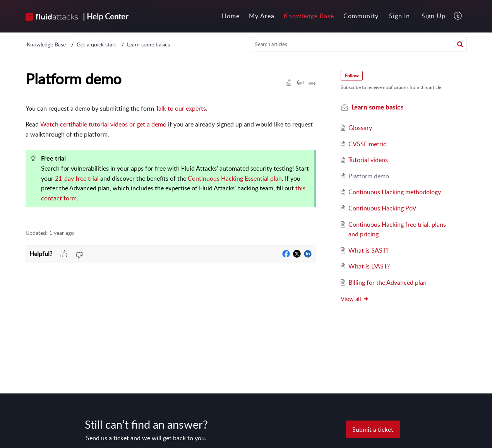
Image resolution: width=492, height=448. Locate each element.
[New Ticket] (373, 429)
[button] (458, 16)
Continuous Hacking (215, 178)
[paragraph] (171, 162)
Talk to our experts (181, 108)
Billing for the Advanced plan (387, 282)
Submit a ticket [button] (373, 429)
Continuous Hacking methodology (395, 192)
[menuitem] (399, 16)
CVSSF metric (367, 144)
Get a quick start (96, 44)
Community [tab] (361, 16)
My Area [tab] (262, 16)
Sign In (399, 16)
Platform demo (369, 176)
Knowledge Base (46, 44)
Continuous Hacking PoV (382, 208)
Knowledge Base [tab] (309, 16)
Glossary (360, 128)
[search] (359, 44)
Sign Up (434, 16)
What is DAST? (369, 266)
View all (355, 299)
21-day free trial (77, 178)
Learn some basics (148, 44)
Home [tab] (231, 16)
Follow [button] (352, 76)
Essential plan (263, 178)
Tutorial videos (368, 160)
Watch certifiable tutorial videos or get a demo (103, 124)
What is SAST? (369, 250)
